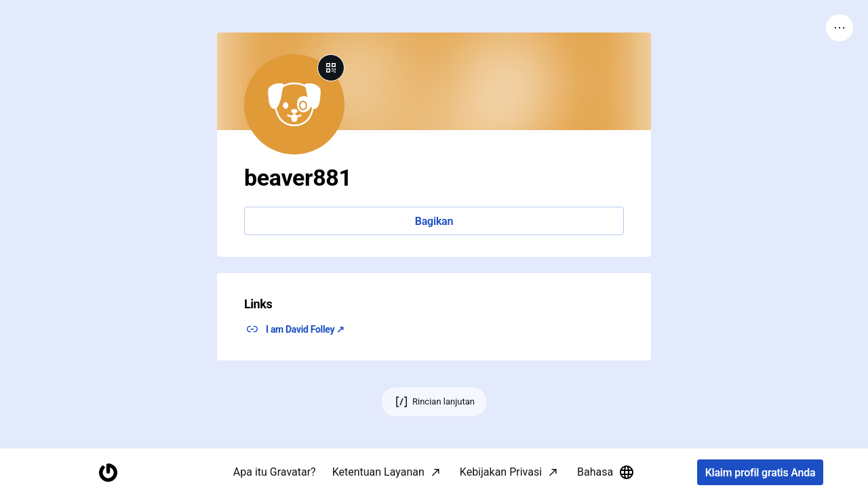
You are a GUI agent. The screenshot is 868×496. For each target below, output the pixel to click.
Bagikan (434, 221)
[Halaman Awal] (108, 473)
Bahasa (606, 472)
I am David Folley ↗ (305, 329)
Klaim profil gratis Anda (761, 473)
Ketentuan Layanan (378, 472)
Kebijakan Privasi (501, 472)
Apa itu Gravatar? (275, 472)
